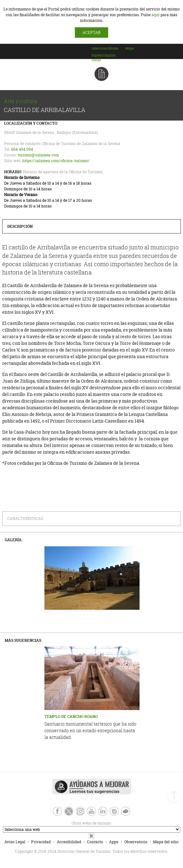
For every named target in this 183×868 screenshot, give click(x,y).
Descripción (20, 226)
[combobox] (108, 54)
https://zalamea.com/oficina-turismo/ (56, 161)
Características (25, 519)
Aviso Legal (15, 842)
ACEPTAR (91, 33)
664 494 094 (22, 149)
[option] (98, 55)
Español (98, 55)
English (110, 55)
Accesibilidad (69, 842)
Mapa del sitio (166, 842)
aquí (156, 15)
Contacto (95, 842)
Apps (114, 842)
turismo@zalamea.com (38, 155)
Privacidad (41, 842)
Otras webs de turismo (57, 823)
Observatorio (136, 842)
